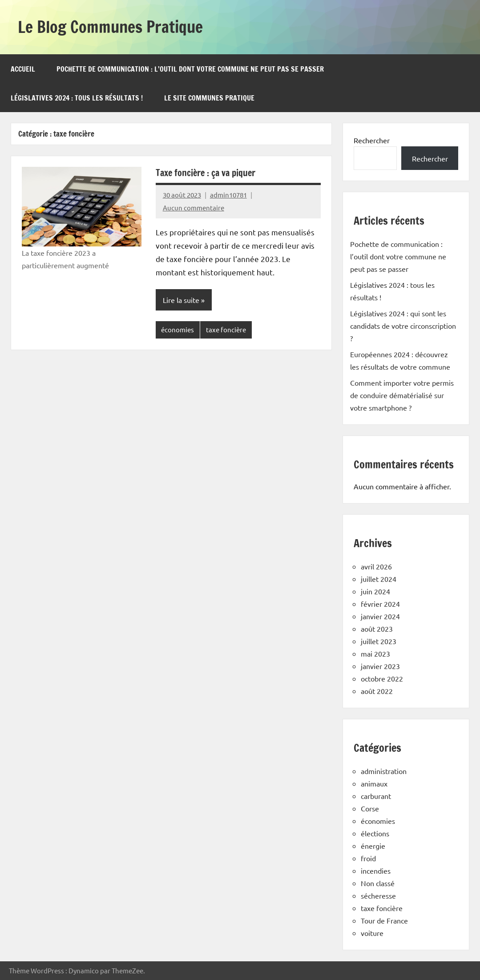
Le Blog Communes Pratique (110, 27)
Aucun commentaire (194, 208)
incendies (376, 871)
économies (177, 329)
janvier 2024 (380, 616)
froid (368, 858)
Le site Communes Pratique (209, 98)
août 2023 (377, 629)
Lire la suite (181, 300)
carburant (376, 796)
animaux (374, 783)
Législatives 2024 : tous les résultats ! (77, 98)
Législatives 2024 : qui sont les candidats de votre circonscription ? (403, 326)
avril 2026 (376, 566)
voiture (372, 933)
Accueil (23, 69)
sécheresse (378, 895)
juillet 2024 (379, 579)
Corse (370, 808)
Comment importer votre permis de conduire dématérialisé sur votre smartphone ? (402, 395)
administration (384, 771)
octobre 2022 (382, 678)
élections (375, 833)
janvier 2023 (380, 666)
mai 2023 (375, 653)
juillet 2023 (379, 641)
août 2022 (377, 691)
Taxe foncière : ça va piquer (206, 173)
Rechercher (372, 140)
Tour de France (384, 920)
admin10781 (228, 195)
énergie (373, 846)
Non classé (378, 883)
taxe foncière (226, 329)
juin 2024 (375, 591)
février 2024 (380, 604)
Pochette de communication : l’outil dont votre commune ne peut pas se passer (190, 69)
